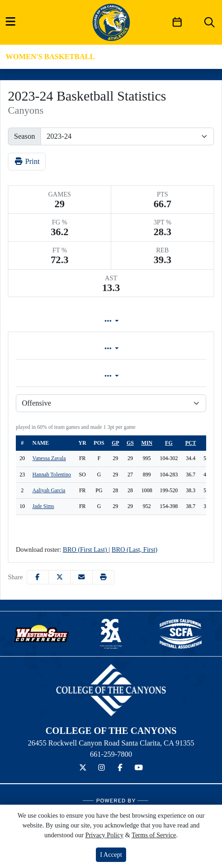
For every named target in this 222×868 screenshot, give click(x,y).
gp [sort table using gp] (115, 443)
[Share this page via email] (81, 577)
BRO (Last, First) (135, 550)
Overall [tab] (58, 349)
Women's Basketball (50, 57)
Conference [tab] (157, 349)
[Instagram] (101, 768)
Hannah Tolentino (52, 475)
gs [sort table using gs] (130, 443)
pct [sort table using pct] (191, 443)
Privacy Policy (104, 835)
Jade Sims (44, 506)
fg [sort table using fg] (169, 443)
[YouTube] (139, 768)
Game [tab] (61, 376)
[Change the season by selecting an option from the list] (127, 136)
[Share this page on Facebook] (38, 577)
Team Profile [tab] (37, 321)
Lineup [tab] (96, 321)
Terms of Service (154, 835)
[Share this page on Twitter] (60, 577)
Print (27, 161)
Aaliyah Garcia (49, 491)
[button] (103, 577)
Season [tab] (159, 376)
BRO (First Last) (86, 550)
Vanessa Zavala (49, 458)
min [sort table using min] (147, 443)
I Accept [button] (111, 855)
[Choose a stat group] (111, 403)
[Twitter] (83, 768)
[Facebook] (120, 768)
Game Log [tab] (151, 321)
